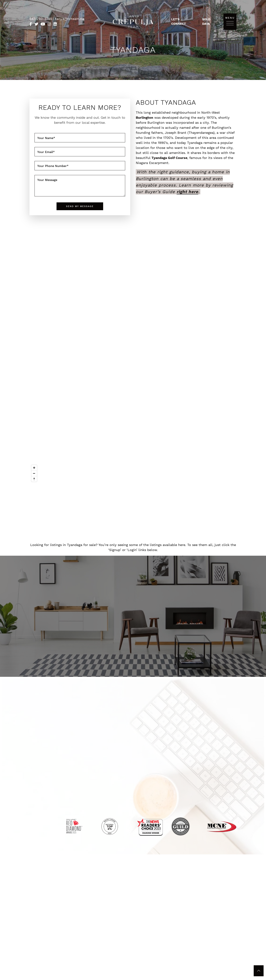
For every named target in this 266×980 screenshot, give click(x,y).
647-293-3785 (41, 19)
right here (187, 192)
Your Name (46, 138)
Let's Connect (179, 22)
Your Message (47, 180)
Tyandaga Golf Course (169, 158)
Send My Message (80, 206)
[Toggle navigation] (230, 23)
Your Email (46, 152)
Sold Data (206, 22)
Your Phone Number (53, 166)
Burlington (144, 117)
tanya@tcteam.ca (69, 19)
